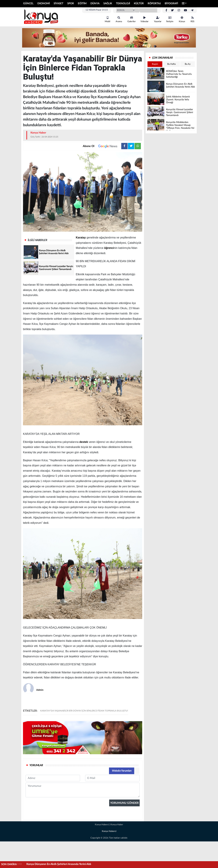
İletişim (170, 20)
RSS (192, 20)
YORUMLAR (36, 765)
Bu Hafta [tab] (171, 64)
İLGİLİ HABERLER (37, 240)
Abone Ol (102, 146)
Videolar (145, 20)
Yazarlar (158, 20)
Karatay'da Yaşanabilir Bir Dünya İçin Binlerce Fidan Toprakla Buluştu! (84, 711)
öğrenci (109, 248)
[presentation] (51, 833)
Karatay (81, 238)
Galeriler (132, 20)
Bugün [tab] (155, 64)
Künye (182, 20)
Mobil (107, 20)
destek (84, 442)
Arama (119, 20)
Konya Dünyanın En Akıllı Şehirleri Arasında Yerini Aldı (59, 864)
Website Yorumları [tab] (122, 771)
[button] (184, 4)
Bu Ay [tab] (188, 64)
